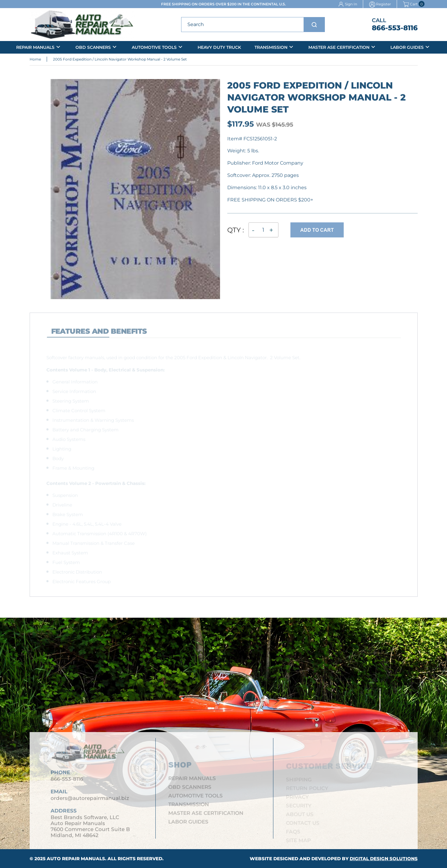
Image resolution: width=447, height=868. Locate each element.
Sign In (351, 4)
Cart (410, 4)
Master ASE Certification (339, 47)
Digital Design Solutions (384, 859)
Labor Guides (407, 47)
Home (35, 60)
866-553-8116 (395, 28)
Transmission (271, 47)
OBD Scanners (93, 47)
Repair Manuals (35, 47)
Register (384, 4)
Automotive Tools (154, 47)
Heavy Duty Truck (219, 47)
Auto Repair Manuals (76, 859)
